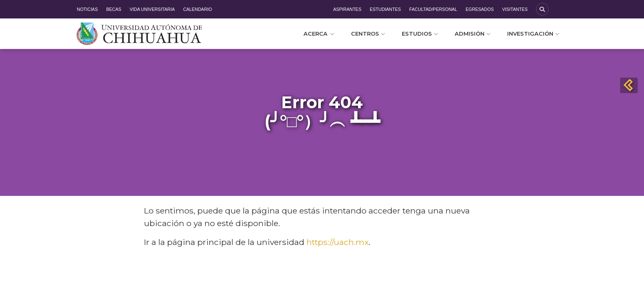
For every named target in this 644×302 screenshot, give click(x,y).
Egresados (480, 9)
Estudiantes (385, 9)
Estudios (420, 34)
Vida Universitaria (152, 9)
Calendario (198, 9)
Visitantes (515, 9)
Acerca (319, 34)
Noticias (87, 9)
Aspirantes (347, 9)
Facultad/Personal (433, 9)
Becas (114, 9)
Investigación (533, 34)
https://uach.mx (338, 242)
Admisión (473, 34)
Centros (368, 34)
